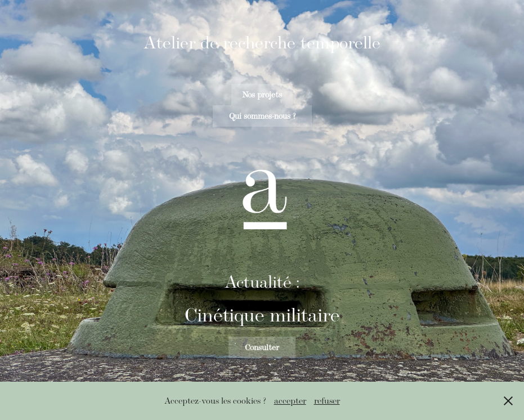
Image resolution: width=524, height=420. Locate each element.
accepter (290, 401)
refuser (327, 401)
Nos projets (262, 95)
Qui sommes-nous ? (262, 116)
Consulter (262, 347)
